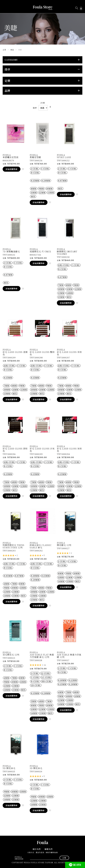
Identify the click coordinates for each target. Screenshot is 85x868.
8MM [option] (34, 189)
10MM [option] (49, 189)
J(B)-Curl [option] (64, 265)
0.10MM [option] (35, 576)
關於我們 (37, 849)
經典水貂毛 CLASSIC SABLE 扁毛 (41, 546)
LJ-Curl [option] (45, 673)
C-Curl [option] (45, 169)
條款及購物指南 (52, 852)
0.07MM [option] (62, 181)
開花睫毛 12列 (64, 545)
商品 (12, 50)
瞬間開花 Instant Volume (67, 253)
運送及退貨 (40, 852)
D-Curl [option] (35, 173)
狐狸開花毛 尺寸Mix (40, 252)
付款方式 (31, 852)
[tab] (42, 60)
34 (45, 665)
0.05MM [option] (8, 576)
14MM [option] (70, 293)
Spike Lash (64, 157)
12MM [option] (42, 193)
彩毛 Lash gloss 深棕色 (15, 450)
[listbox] (42, 171)
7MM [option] (61, 285)
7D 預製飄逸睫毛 (11, 252)
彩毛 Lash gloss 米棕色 (69, 353)
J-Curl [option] (35, 169)
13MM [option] (51, 193)
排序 (35, 108)
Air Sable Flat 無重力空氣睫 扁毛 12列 (42, 656)
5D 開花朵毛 (9, 768)
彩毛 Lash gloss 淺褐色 (15, 353)
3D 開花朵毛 (36, 768)
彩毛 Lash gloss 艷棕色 (42, 353)
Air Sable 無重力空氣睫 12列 (69, 656)
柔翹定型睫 (35, 157)
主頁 (5, 50)
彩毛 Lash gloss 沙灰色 (42, 450)
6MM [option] (6, 584)
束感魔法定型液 (11, 157)
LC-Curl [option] (46, 677)
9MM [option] (41, 189)
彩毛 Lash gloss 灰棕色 (69, 450)
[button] (23, 169)
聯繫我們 (49, 849)
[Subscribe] (64, 858)
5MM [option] (34, 701)
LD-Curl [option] (36, 685)
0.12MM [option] (73, 680)
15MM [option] (61, 297)
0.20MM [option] (46, 181)
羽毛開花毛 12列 (11, 655)
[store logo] (43, 8)
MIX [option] (33, 197)
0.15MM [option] (35, 181)
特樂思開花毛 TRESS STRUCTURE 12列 (13, 546)
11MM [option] (34, 193)
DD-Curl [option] (47, 681)
